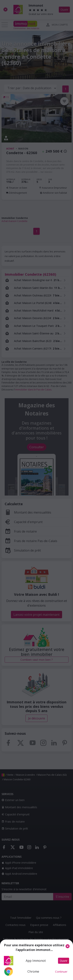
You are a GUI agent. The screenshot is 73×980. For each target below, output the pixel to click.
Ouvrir (64, 961)
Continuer (61, 972)
